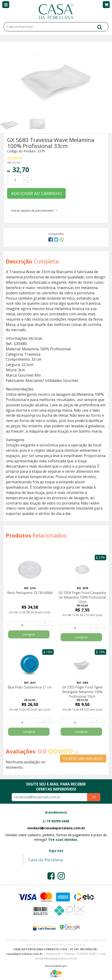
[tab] (56, 210)
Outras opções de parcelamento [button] (34, 211)
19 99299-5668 (58, 821)
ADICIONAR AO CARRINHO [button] (36, 193)
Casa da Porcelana (46, 860)
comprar (29, 634)
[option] (14, 124)
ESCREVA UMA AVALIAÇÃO (83, 758)
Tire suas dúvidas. (63, 840)
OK (94, 797)
